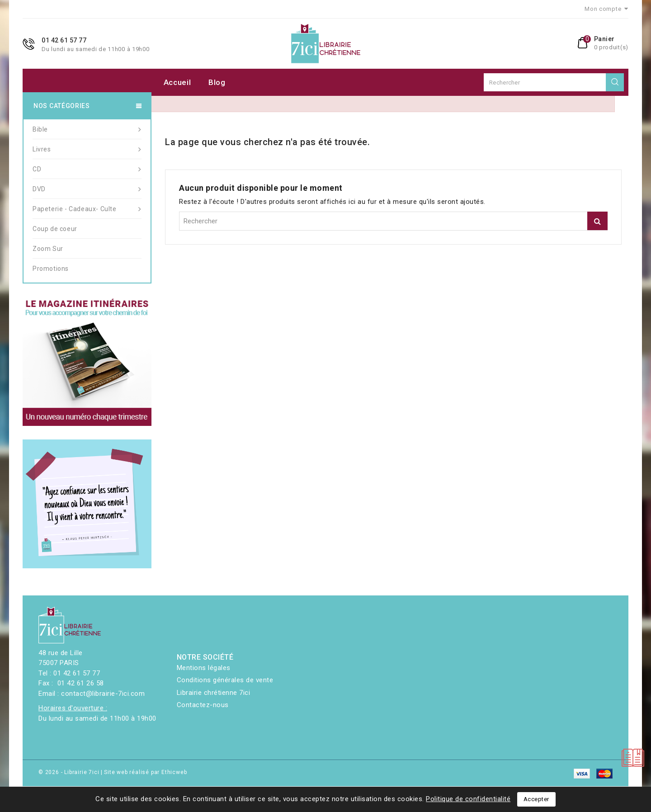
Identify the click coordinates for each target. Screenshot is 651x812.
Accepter (536, 799)
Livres (87, 149)
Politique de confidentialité (468, 799)
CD (87, 169)
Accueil (177, 82)
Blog (217, 82)
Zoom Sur (48, 249)
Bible (87, 129)
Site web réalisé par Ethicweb (145, 772)
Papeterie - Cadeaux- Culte (87, 209)
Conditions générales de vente (225, 680)
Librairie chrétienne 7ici (214, 693)
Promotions (51, 269)
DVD (87, 189)
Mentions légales (204, 668)
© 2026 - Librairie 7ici (70, 772)
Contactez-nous (203, 705)
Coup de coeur (55, 229)
